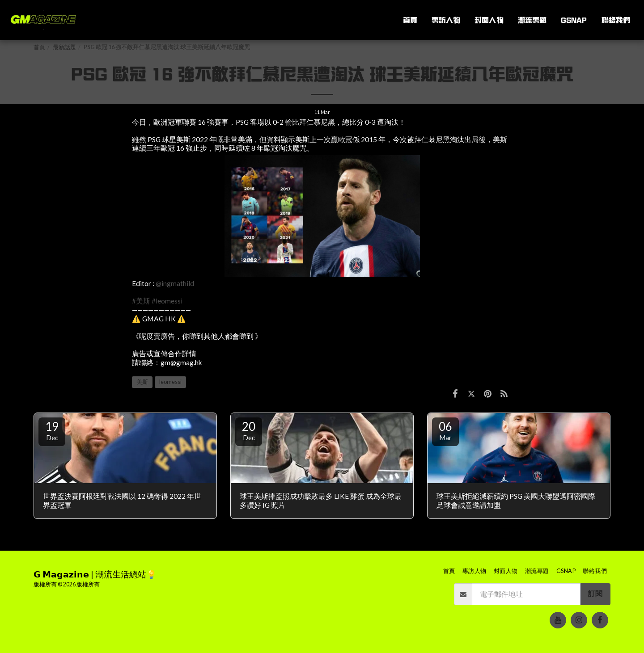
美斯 (142, 382)
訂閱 (595, 594)
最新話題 (64, 47)
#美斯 (141, 301)
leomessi (170, 382)
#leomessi (167, 301)
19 (52, 430)
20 (249, 430)
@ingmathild (175, 283)
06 (445, 430)
